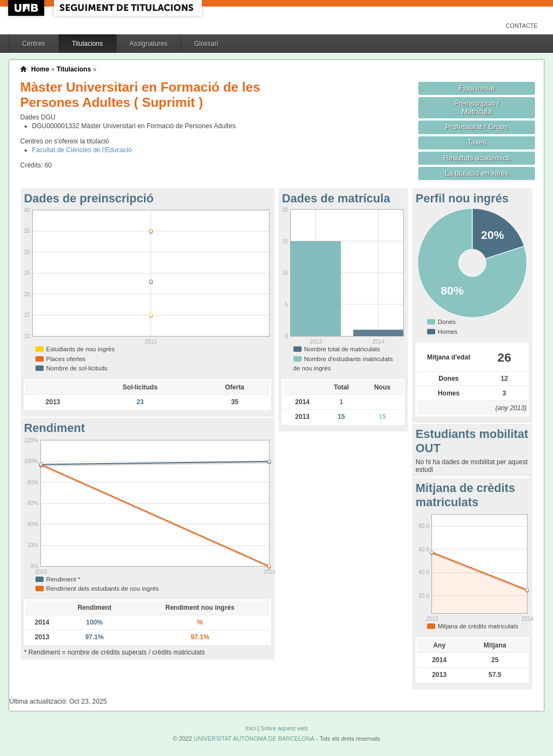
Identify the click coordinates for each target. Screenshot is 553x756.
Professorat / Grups (477, 127)
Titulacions (88, 44)
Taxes (477, 142)
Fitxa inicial (476, 88)
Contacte (522, 26)
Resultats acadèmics (477, 158)
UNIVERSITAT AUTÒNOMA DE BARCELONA (254, 739)
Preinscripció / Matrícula (477, 107)
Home (40, 69)
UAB (27, 8)
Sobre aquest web (284, 728)
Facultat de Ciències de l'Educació (82, 150)
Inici (250, 728)
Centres (34, 44)
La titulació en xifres (477, 173)
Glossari (206, 44)
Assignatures (149, 44)
